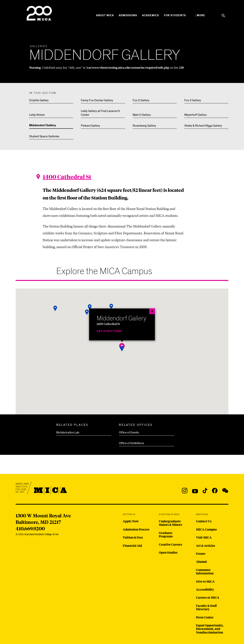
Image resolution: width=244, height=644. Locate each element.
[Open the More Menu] (200, 15)
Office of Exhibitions (131, 443)
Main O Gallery (142, 115)
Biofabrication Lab (68, 433)
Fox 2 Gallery (141, 100)
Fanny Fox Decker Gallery (97, 100)
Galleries (39, 46)
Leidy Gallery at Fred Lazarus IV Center (100, 113)
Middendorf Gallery (43, 125)
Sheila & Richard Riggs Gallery (203, 126)
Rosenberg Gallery (144, 126)
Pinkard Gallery (90, 126)
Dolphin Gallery (39, 100)
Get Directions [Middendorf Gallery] (109, 331)
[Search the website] (223, 16)
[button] (55, 308)
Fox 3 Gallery (193, 100)
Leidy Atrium (37, 115)
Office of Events (129, 433)
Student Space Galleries (44, 136)
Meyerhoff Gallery (195, 115)
